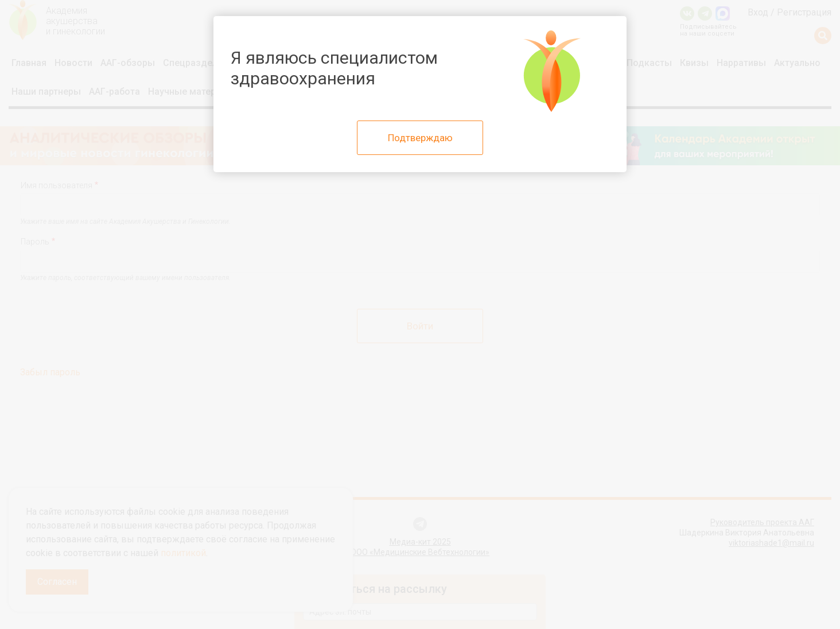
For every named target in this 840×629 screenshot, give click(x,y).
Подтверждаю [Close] (420, 138)
